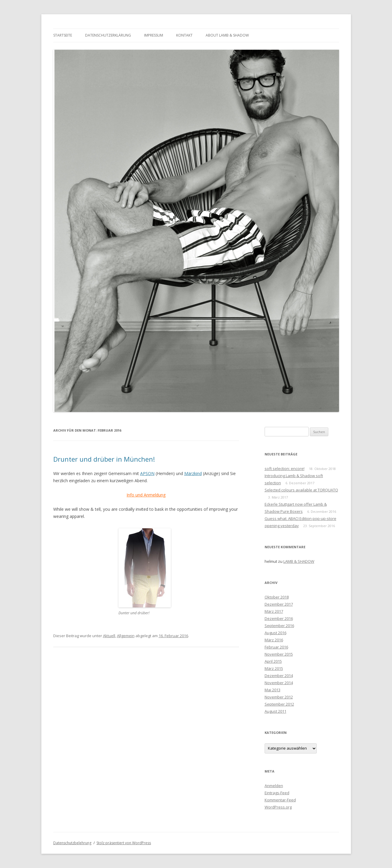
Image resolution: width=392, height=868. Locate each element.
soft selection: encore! (285, 469)
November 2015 (279, 654)
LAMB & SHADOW (299, 561)
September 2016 (279, 626)
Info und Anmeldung (146, 495)
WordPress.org (278, 807)
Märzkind (193, 473)
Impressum (154, 35)
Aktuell (109, 636)
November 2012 (279, 697)
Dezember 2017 (279, 604)
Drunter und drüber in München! (104, 459)
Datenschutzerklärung (108, 35)
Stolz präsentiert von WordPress (124, 843)
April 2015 (273, 661)
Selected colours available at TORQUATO (301, 490)
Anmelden (274, 786)
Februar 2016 (276, 647)
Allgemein (126, 636)
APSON (147, 473)
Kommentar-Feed (280, 800)
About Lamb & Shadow (227, 35)
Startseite (63, 35)
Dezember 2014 (279, 676)
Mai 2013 (272, 690)
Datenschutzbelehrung (72, 843)
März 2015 (274, 668)
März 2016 (274, 640)
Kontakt (184, 35)
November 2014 (279, 683)
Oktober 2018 (277, 597)
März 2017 (274, 611)
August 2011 (275, 711)
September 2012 (279, 704)
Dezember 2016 (279, 618)
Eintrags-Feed (277, 793)
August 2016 (275, 633)
